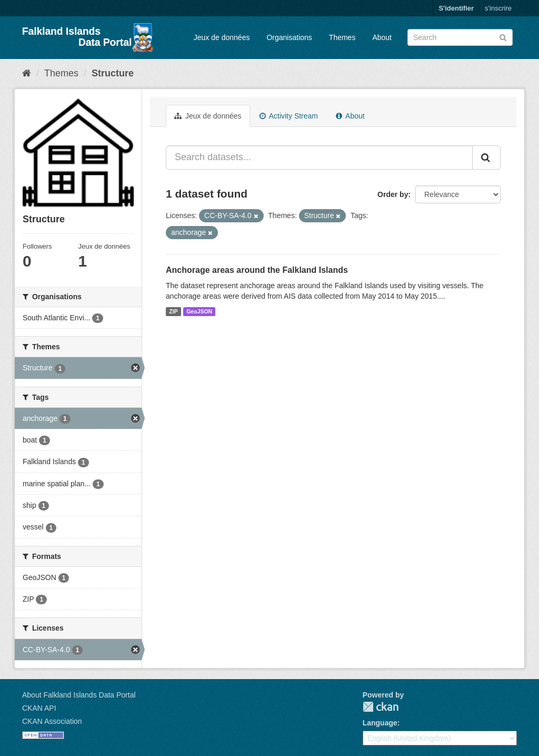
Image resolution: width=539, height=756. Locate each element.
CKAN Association (52, 721)
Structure (113, 73)
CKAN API (39, 708)
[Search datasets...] (319, 158)
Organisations (289, 37)
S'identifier (456, 8)
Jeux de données (222, 37)
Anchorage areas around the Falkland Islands (257, 270)
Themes (342, 37)
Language (380, 723)
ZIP (173, 311)
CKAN (381, 707)
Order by (393, 194)
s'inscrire (498, 8)
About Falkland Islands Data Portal (79, 695)
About (382, 37)
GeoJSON (199, 311)
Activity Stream (289, 116)
